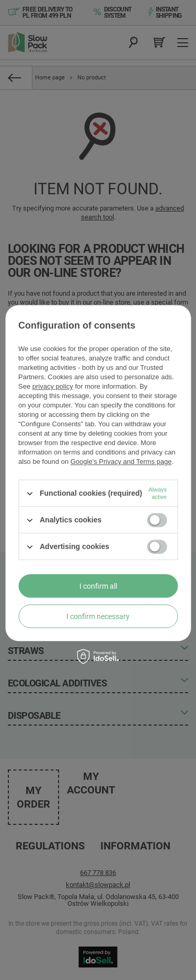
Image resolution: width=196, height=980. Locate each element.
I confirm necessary (98, 616)
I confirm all (98, 586)
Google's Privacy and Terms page (121, 462)
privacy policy (53, 386)
